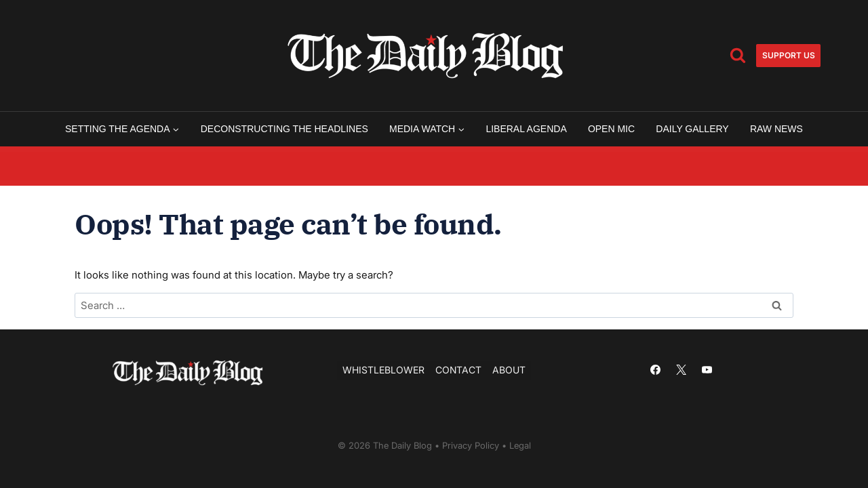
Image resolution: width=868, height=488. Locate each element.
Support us (789, 55)
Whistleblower (383, 370)
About (509, 370)
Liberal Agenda (526, 129)
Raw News (776, 129)
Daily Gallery (692, 129)
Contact (458, 370)
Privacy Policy (471, 445)
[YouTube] (707, 370)
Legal (520, 445)
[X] (681, 370)
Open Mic (611, 129)
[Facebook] (655, 370)
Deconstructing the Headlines (284, 129)
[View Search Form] (738, 56)
